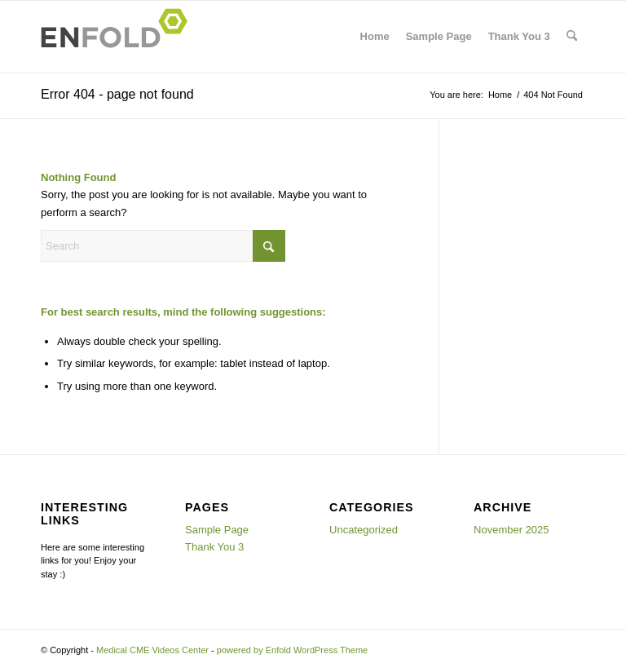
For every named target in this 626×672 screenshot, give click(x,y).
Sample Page (439, 36)
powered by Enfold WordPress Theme (292, 650)
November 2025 (511, 530)
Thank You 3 (519, 36)
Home (375, 36)
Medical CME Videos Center (152, 650)
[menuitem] (572, 37)
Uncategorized (364, 530)
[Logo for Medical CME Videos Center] (119, 37)
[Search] (572, 37)
